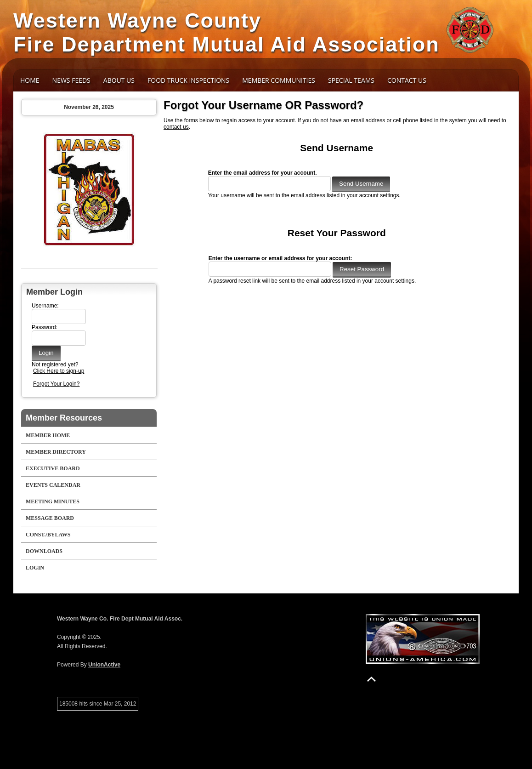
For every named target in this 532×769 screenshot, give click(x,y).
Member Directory (56, 452)
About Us (119, 80)
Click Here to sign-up (59, 371)
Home (30, 80)
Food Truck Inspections (188, 80)
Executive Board (53, 468)
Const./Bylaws (48, 535)
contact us (176, 127)
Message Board (50, 518)
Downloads (44, 551)
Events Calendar (53, 485)
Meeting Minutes (53, 501)
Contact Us (407, 80)
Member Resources (64, 418)
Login (35, 568)
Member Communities (279, 80)
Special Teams (351, 80)
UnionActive (104, 665)
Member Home (48, 435)
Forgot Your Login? (56, 384)
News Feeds (71, 80)
